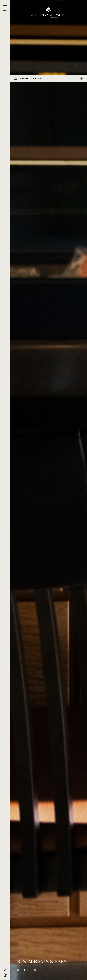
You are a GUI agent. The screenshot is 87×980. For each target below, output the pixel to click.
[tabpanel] (49, 490)
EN (5, 970)
